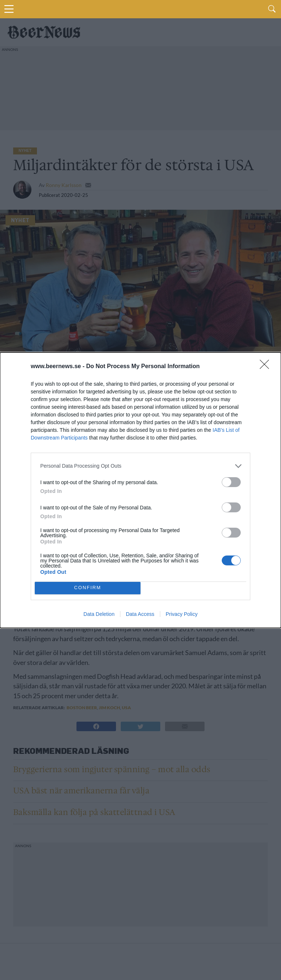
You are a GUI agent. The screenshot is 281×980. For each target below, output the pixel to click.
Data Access (140, 614)
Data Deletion (99, 614)
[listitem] (140, 466)
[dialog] (140, 490)
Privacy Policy (182, 614)
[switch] (231, 482)
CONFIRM (88, 588)
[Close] (267, 367)
